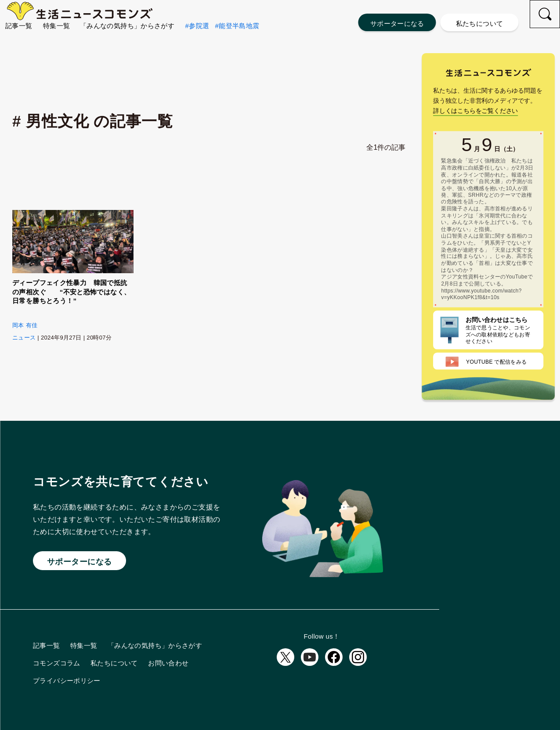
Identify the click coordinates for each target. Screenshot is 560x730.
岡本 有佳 (25, 325)
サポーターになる (397, 23)
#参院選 (197, 40)
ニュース (24, 338)
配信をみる (486, 387)
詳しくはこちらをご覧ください (475, 136)
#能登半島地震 (237, 40)
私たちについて (480, 23)
